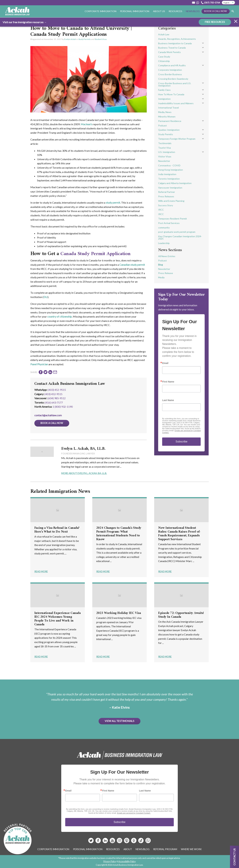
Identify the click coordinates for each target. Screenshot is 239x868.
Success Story (166, 205)
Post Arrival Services (169, 223)
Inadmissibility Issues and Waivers (176, 103)
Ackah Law (164, 34)
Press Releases (166, 196)
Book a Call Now (216, 11)
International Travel (168, 108)
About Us (159, 11)
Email (165, 363)
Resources (175, 11)
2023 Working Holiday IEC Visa (119, 613)
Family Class (164, 90)
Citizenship (164, 61)
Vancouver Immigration (170, 188)
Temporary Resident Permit (173, 219)
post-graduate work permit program (177, 232)
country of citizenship (60, 316)
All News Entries (167, 256)
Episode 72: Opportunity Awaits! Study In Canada (181, 615)
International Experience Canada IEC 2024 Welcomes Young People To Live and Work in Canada (58, 619)
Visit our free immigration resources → (25, 22)
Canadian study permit (132, 264)
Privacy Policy (110, 861)
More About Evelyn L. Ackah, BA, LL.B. (84, 473)
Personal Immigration (135, 11)
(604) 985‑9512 (57, 398)
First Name (168, 382)
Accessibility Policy (127, 861)
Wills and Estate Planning (171, 201)
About (128, 849)
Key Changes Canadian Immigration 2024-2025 (180, 237)
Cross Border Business (170, 74)
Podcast (162, 125)
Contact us (234, 857)
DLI (46, 297)
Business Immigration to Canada (175, 43)
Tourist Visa (164, 148)
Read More (41, 571)
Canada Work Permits (169, 52)
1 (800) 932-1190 (63, 407)
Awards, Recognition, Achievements (177, 39)
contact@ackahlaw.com (48, 415)
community (164, 228)
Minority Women (167, 117)
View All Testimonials (119, 721)
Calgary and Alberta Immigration (175, 183)
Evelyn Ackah (70, 39)
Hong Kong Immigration (171, 170)
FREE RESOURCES (215, 22)
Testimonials (165, 143)
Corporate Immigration (100, 11)
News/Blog (193, 11)
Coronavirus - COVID (169, 165)
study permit (113, 203)
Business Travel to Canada (172, 48)
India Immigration (167, 174)
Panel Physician (39, 364)
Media (161, 277)
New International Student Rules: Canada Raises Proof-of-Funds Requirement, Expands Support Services (179, 534)
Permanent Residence (170, 121)
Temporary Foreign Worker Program (177, 139)
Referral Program (165, 849)
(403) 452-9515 (57, 390)
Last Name (168, 400)
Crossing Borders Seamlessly (173, 79)
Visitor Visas (165, 156)
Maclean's (86, 124)
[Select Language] (228, 3)
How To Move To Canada (171, 94)
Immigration (164, 99)
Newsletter (164, 161)
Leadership (164, 243)
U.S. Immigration (167, 152)
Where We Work (191, 849)
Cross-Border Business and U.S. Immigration (175, 84)
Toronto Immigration (169, 179)
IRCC (161, 210)
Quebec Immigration (169, 130)
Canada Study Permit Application (98, 254)
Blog (160, 265)
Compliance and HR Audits (172, 65)
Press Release (166, 273)
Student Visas (101, 39)
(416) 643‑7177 (54, 402)
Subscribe (181, 442)
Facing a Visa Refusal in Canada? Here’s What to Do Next (57, 530)
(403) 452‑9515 (53, 394)
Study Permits (85, 39)
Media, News (165, 112)
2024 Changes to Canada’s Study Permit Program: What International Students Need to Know (119, 534)
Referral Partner (167, 192)
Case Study (164, 57)
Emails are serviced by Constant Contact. (134, 813)
